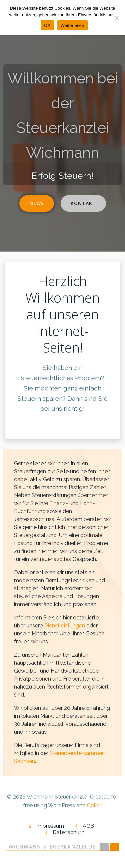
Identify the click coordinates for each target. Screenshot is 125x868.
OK (47, 25)
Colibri (95, 805)
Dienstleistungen (64, 626)
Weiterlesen (72, 25)
